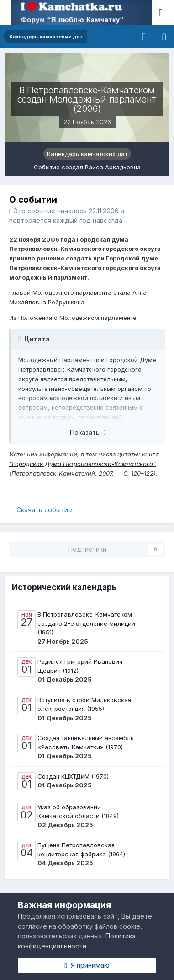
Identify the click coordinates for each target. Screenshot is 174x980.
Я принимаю (87, 965)
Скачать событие (44, 510)
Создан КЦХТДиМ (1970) (73, 776)
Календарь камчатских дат (87, 154)
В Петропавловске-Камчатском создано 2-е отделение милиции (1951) (86, 623)
